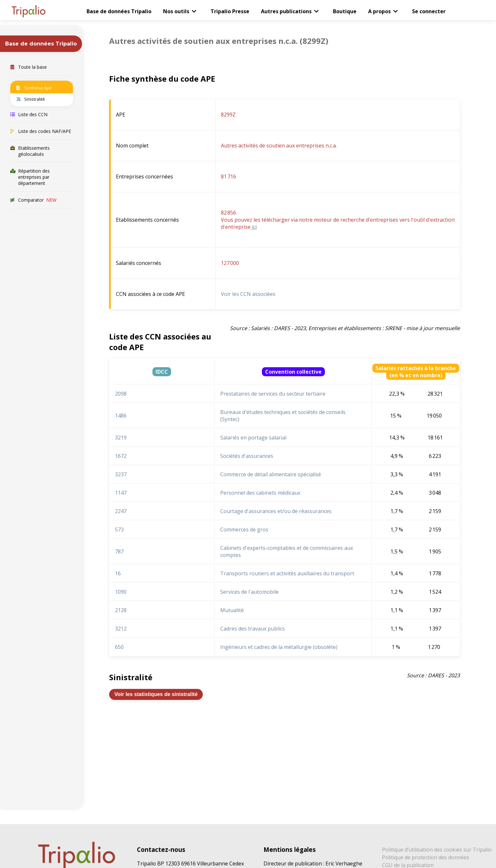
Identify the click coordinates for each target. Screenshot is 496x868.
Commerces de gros (244, 530)
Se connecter (429, 11)
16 (118, 573)
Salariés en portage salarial (253, 438)
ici (254, 227)
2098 (121, 394)
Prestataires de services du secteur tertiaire (273, 394)
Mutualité (232, 610)
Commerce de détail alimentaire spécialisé (271, 474)
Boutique (345, 11)
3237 (121, 474)
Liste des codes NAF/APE (41, 131)
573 (119, 530)
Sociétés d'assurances (247, 456)
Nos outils (176, 11)
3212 (121, 629)
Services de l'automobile (249, 592)
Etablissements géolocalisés (30, 151)
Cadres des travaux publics (253, 629)
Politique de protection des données (426, 857)
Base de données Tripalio (119, 11)
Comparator (33, 200)
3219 (121, 438)
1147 (121, 493)
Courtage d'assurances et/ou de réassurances (276, 511)
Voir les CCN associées (248, 294)
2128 (121, 610)
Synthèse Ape (34, 88)
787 (119, 551)
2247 (121, 511)
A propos (379, 11)
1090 (121, 592)
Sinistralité (31, 99)
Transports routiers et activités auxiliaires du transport (287, 573)
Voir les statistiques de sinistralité (156, 694)
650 (119, 647)
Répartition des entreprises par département (30, 177)
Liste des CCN (29, 114)
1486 (121, 416)
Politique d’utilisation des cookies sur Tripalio (437, 850)
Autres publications (286, 11)
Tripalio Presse (230, 11)
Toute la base (29, 67)
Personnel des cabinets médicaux (260, 493)
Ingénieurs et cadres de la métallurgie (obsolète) (279, 647)
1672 (121, 456)
